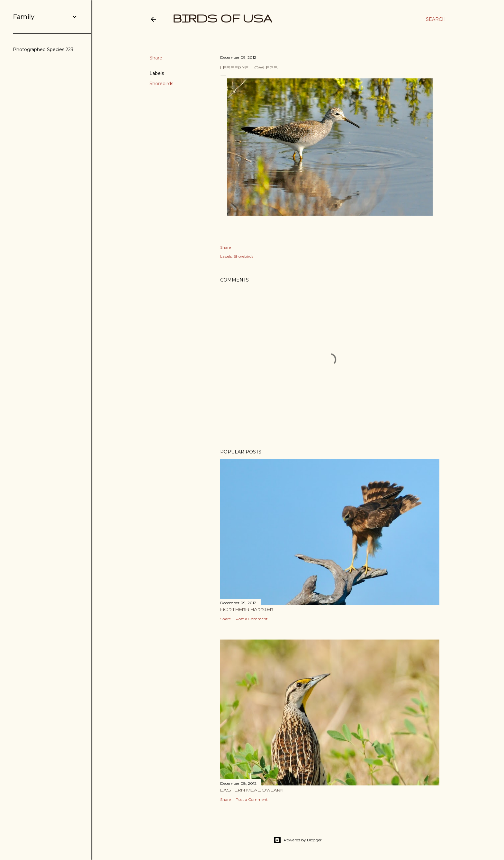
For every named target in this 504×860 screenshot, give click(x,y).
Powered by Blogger (298, 840)
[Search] (436, 19)
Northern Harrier (247, 609)
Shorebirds (161, 84)
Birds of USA (222, 18)
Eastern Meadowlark (252, 790)
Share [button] (156, 58)
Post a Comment (252, 619)
